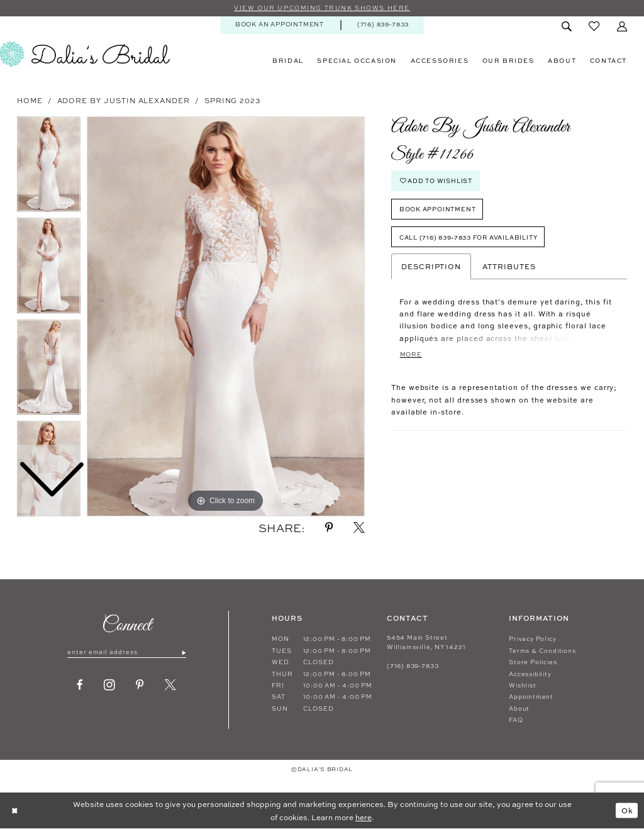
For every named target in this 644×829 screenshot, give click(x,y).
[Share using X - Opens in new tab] (359, 528)
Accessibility (530, 674)
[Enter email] (127, 653)
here (364, 817)
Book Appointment (438, 209)
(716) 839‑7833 (413, 666)
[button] (622, 26)
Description (431, 267)
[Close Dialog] (15, 811)
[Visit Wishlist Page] (594, 26)
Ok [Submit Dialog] (627, 811)
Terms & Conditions (542, 651)
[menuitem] (279, 25)
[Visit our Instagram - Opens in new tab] (110, 686)
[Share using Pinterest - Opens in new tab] (329, 528)
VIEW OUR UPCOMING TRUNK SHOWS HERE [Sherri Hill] (322, 8)
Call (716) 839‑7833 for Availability (469, 238)
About (519, 709)
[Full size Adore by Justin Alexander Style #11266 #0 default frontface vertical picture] (226, 316)
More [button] (411, 355)
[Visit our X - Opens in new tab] (171, 686)
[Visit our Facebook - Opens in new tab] (80, 686)
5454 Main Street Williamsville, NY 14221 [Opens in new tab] (426, 643)
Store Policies (533, 662)
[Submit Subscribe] (183, 653)
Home (30, 100)
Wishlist (522, 685)
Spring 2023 (233, 100)
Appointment (531, 697)
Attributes (509, 267)
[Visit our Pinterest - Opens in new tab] (140, 686)
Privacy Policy (532, 639)
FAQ (516, 720)
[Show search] (566, 26)
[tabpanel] (226, 316)
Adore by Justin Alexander (124, 100)
